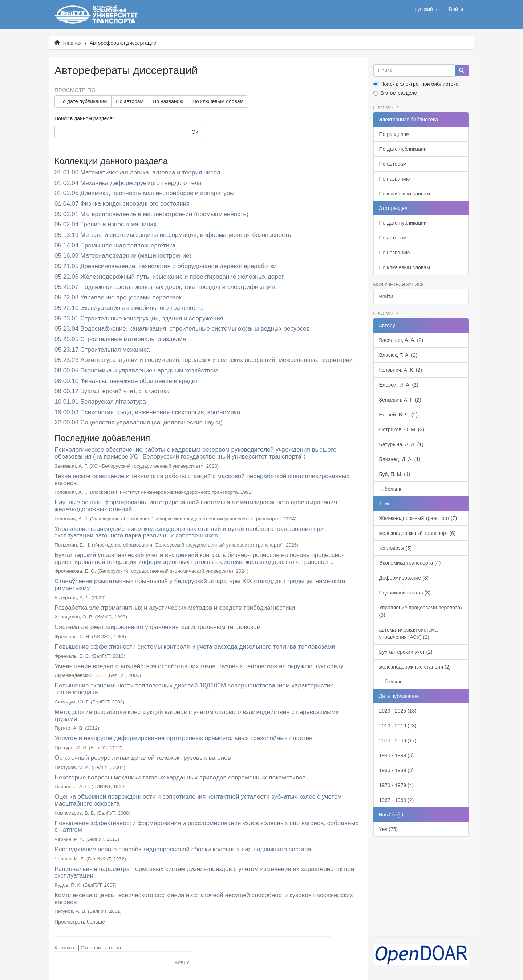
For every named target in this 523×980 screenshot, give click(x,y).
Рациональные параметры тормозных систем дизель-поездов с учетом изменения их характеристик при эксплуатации (204, 872)
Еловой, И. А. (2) (399, 385)
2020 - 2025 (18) (398, 711)
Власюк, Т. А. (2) (398, 355)
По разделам (394, 134)
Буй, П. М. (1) (395, 474)
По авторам (130, 101)
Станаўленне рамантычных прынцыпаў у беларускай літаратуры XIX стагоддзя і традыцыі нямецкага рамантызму (200, 585)
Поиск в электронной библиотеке (416, 84)
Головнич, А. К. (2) (401, 370)
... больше (391, 489)
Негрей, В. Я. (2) (398, 415)
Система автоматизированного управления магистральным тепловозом (158, 627)
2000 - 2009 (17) (398, 741)
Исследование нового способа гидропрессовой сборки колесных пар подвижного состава (183, 849)
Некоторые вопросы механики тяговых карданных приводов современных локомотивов (180, 777)
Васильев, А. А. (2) (401, 340)
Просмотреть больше (80, 922)
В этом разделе (395, 93)
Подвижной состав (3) (405, 593)
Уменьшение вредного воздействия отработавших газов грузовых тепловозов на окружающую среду (199, 666)
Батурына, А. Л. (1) (401, 444)
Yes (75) (389, 829)
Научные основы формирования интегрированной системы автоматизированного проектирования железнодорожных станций (196, 506)
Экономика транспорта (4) (410, 563)
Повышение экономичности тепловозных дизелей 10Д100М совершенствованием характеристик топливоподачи (194, 689)
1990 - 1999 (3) (397, 755)
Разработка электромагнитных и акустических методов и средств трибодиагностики (175, 608)
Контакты (65, 948)
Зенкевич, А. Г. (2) (400, 400)
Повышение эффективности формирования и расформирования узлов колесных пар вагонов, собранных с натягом (206, 827)
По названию (168, 101)
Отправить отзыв (101, 948)
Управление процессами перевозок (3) (421, 611)
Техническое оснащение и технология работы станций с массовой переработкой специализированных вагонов (202, 480)
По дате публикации (83, 101)
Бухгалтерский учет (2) (406, 652)
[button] (426, 9)
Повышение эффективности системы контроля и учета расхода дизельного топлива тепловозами (195, 647)
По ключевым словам (218, 101)
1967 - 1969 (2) (397, 800)
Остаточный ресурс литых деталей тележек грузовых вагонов (143, 758)
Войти (386, 297)
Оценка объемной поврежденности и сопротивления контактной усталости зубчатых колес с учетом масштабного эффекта (198, 800)
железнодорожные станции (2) (415, 667)
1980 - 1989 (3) (397, 770)
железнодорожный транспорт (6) (417, 533)
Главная (72, 43)
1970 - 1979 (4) (397, 785)
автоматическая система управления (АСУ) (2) (408, 633)
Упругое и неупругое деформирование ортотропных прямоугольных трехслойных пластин (183, 738)
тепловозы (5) (396, 548)
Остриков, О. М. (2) (402, 429)
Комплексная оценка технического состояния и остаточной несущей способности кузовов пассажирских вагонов (204, 899)
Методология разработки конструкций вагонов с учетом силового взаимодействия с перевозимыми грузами (197, 715)
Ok (195, 132)
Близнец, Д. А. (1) (400, 459)
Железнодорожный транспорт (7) (418, 518)
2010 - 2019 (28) (398, 726)
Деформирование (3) (404, 578)
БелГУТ (183, 963)
